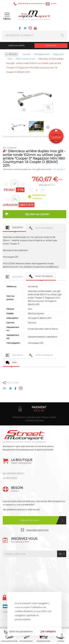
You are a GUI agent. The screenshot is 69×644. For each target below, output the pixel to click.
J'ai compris (48, 631)
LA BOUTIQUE (10, 478)
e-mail (54, 3)
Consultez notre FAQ (37, 530)
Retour (13, 54)
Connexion (51, 46)
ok (60, 554)
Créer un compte (17, 46)
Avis (14, 362)
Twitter (25, 28)
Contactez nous (30, 520)
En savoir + (60, 169)
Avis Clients (35, 577)
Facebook (20, 28)
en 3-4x (39, 411)
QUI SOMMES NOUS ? (14, 473)
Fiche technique (44, 228)
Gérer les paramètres (21, 631)
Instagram (30, 28)
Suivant (48, 127)
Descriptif (18, 227)
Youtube (35, 28)
